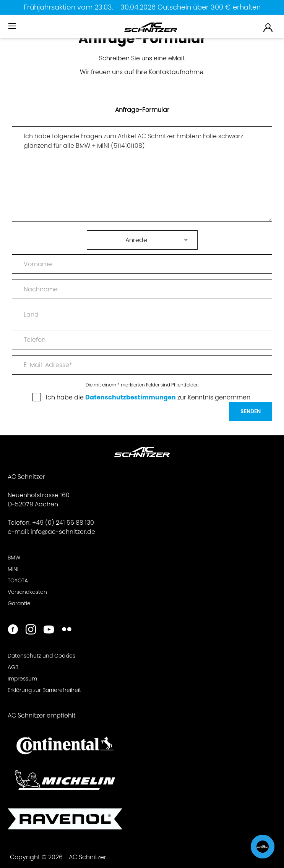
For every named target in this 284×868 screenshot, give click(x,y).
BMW (14, 558)
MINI (13, 569)
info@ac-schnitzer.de (63, 532)
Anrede (136, 240)
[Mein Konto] (268, 27)
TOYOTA (18, 580)
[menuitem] (13, 29)
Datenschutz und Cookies (41, 656)
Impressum (22, 679)
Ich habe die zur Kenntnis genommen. (149, 397)
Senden (251, 411)
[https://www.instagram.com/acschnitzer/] (31, 630)
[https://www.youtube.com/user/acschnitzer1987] (49, 630)
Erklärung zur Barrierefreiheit (44, 690)
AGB (13, 667)
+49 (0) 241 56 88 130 (63, 523)
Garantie (19, 603)
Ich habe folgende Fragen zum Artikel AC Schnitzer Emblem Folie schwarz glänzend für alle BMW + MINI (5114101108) (142, 174)
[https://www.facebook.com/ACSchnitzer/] (13, 630)
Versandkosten (27, 592)
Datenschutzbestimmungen (131, 397)
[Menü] (13, 26)
